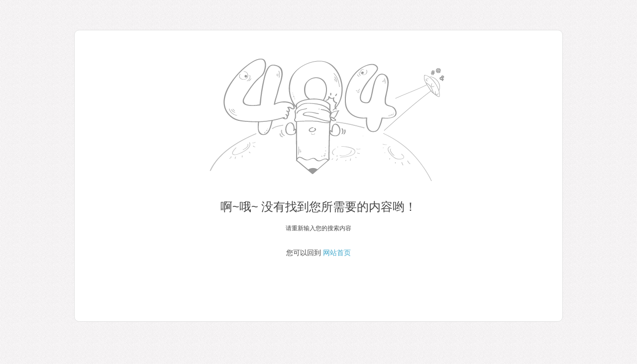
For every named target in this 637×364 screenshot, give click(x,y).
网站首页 (337, 253)
